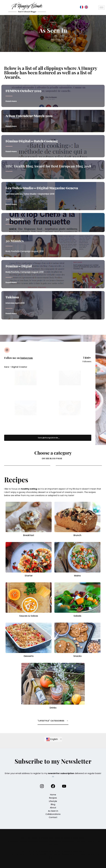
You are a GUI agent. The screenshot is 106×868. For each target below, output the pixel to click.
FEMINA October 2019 (23, 91)
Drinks (53, 708)
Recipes (53, 798)
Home (53, 795)
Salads (77, 616)
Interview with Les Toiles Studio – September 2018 (30, 194)
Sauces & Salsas (29, 616)
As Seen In (53, 811)
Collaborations (53, 814)
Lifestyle (53, 801)
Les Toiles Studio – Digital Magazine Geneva (42, 188)
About (53, 808)
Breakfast (29, 535)
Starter (29, 576)
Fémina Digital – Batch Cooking (32, 141)
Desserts (29, 656)
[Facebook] (53, 786)
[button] (48, 438)
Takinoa (12, 297)
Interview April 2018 (15, 303)
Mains (77, 576)
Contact (53, 817)
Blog (53, 804)
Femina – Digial (19, 266)
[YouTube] (64, 786)
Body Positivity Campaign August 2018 (25, 272)
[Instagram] (42, 786)
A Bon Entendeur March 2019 (29, 116)
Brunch (77, 535)
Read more (11, 101)
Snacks (77, 656)
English (52, 739)
